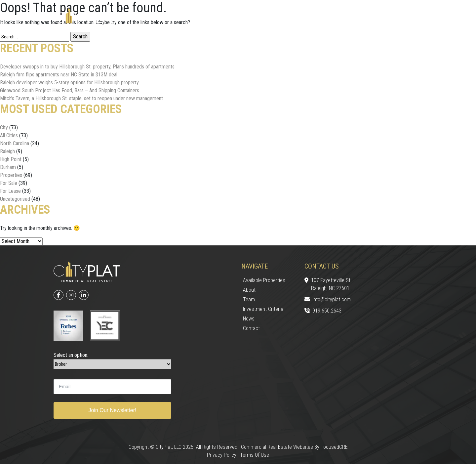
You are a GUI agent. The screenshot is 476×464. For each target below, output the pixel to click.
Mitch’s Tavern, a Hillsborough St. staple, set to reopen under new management (81, 98)
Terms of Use (255, 455)
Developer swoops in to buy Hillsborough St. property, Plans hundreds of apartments (87, 67)
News (249, 319)
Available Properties (264, 280)
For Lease (10, 191)
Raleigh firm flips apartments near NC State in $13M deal (59, 75)
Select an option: (71, 355)
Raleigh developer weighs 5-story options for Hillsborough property (69, 83)
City (4, 127)
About (249, 290)
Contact (251, 328)
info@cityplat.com (328, 300)
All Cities (9, 135)
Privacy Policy (222, 455)
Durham (8, 167)
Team (249, 299)
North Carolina (15, 143)
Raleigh (7, 151)
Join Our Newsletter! (113, 410)
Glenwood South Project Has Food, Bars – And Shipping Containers (70, 90)
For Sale (9, 183)
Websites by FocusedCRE (320, 447)
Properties (11, 175)
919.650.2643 (323, 311)
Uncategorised (15, 199)
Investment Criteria (263, 309)
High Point (11, 159)
